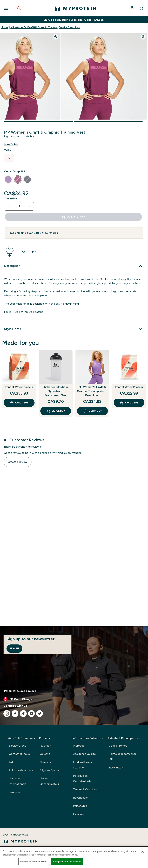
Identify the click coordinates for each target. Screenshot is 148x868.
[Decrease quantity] (9, 206)
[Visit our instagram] (7, 714)
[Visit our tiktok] (23, 714)
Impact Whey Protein (19, 387)
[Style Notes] (74, 329)
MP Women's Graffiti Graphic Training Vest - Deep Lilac (92, 391)
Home (5, 27)
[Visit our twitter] (40, 714)
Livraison (14, 792)
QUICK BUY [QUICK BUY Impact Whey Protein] (19, 403)
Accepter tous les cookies (67, 862)
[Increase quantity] (30, 206)
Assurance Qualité (84, 754)
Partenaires (80, 806)
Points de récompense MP (123, 757)
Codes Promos (118, 746)
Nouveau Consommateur (49, 781)
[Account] (132, 8)
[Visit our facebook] (15, 714)
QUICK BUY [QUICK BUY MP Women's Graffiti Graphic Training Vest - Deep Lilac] (92, 411)
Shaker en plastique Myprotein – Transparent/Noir (56, 391)
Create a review (18, 462)
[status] (19, 206)
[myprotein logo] (75, 8)
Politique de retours (21, 770)
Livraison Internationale (18, 781)
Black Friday (116, 768)
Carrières (79, 814)
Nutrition (45, 746)
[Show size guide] (14, 145)
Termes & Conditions (86, 789)
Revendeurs (80, 798)
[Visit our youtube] (31, 714)
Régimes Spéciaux (51, 770)
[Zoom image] (56, 37)
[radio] (9, 158)
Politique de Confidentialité (82, 778)
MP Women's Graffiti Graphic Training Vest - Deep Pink (45, 27)
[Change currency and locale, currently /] (74, 699)
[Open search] (19, 8)
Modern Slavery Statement (83, 765)
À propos (79, 746)
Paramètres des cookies (20, 691)
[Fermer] (143, 852)
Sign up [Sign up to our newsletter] (14, 648)
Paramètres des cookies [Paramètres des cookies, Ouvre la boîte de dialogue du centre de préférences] (33, 862)
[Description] (74, 266)
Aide (12, 762)
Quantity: (11, 198)
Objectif (45, 754)
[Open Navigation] (6, 8)
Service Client (17, 746)
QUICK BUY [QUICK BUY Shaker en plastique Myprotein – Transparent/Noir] (56, 411)
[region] (74, 857)
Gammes (45, 762)
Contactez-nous (19, 754)
